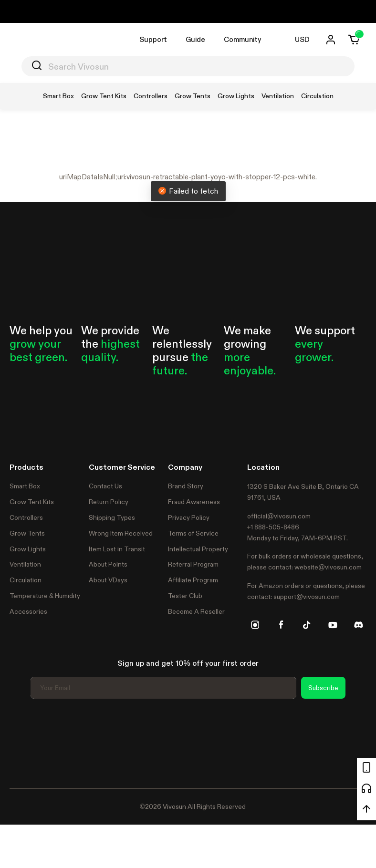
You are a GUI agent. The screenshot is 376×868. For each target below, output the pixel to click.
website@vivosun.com (328, 567)
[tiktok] (307, 625)
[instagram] (255, 625)
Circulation (26, 580)
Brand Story (186, 486)
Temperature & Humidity (45, 596)
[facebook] (281, 625)
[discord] (358, 625)
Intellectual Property (198, 549)
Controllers (26, 517)
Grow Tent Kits (32, 502)
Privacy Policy (189, 517)
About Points (108, 564)
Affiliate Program (193, 580)
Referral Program (193, 564)
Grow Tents (27, 533)
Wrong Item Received (121, 533)
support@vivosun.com (307, 597)
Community (242, 39)
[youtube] (333, 625)
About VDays (108, 580)
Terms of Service (193, 533)
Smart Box (25, 486)
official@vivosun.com (279, 516)
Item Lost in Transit (117, 549)
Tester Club (185, 596)
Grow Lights (28, 549)
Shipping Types (112, 517)
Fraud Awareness (194, 502)
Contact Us (105, 486)
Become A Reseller (196, 611)
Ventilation (25, 564)
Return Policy (109, 502)
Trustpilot (24, 742)
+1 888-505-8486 (273, 527)
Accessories (28, 611)
